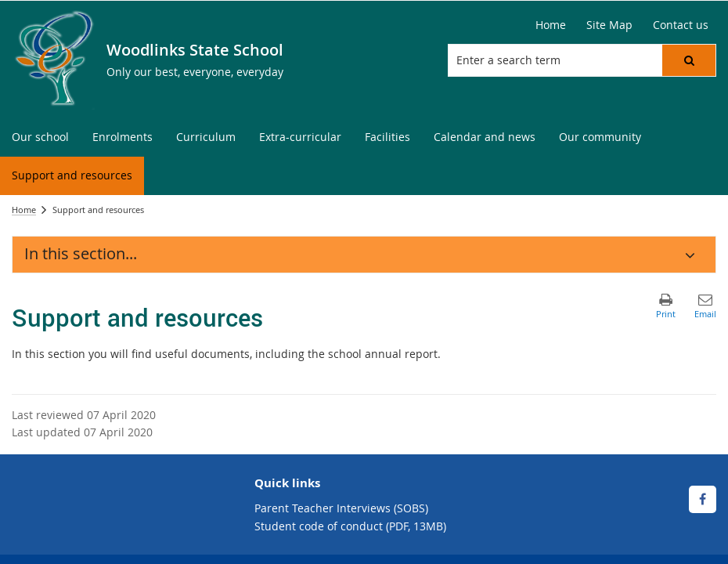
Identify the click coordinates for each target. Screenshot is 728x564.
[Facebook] (703, 499)
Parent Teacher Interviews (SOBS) (341, 508)
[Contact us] (681, 25)
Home (24, 210)
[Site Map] (609, 25)
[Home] (551, 25)
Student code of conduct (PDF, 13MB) (350, 526)
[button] (689, 60)
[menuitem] (40, 137)
